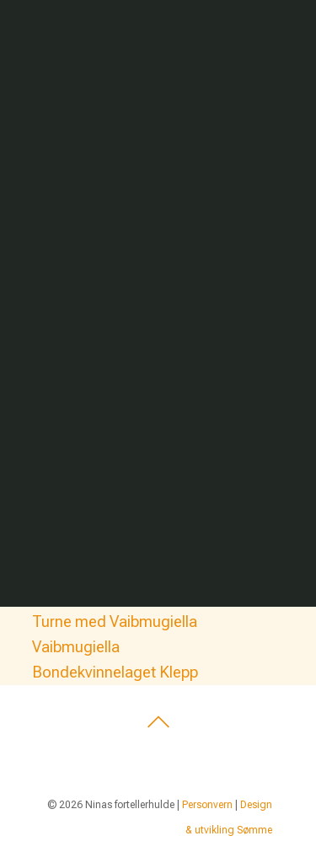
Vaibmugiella (76, 647)
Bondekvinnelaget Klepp (115, 672)
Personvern (207, 805)
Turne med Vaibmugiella (115, 622)
